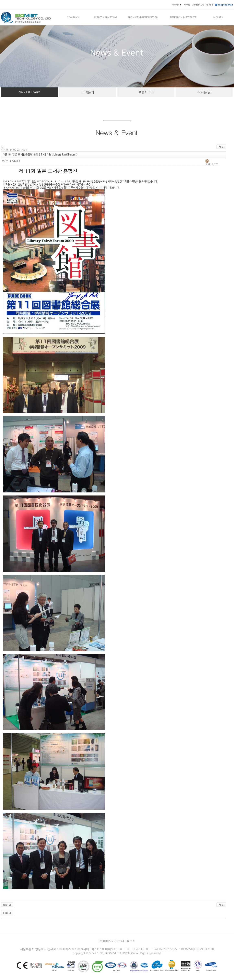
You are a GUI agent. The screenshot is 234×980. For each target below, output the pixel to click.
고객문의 (88, 92)
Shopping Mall (224, 5)
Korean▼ (177, 5)
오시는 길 (204, 92)
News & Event (30, 92)
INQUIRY (218, 17)
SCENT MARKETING (105, 17)
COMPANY (73, 17)
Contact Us (198, 5)
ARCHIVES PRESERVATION (143, 17)
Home (187, 5)
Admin (209, 5)
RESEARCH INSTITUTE (183, 17)
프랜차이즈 (146, 92)
